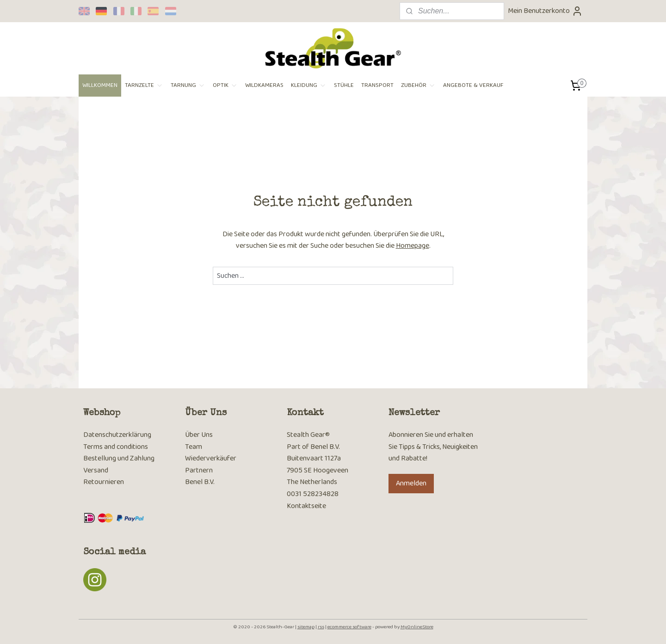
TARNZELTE (144, 85)
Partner (197, 470)
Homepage (413, 246)
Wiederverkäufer (211, 458)
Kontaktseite (306, 506)
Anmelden (411, 483)
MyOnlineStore (417, 627)
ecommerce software (349, 627)
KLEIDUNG (309, 85)
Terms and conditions (116, 447)
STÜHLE (344, 85)
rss (321, 627)
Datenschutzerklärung (117, 435)
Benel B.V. (200, 482)
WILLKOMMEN (100, 85)
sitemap (306, 627)
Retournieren (104, 482)
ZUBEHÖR (418, 85)
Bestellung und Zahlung (119, 458)
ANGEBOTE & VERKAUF (473, 85)
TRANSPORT (377, 85)
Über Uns (199, 435)
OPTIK (225, 85)
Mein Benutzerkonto (545, 11)
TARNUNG (188, 85)
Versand (96, 470)
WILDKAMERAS (264, 85)
